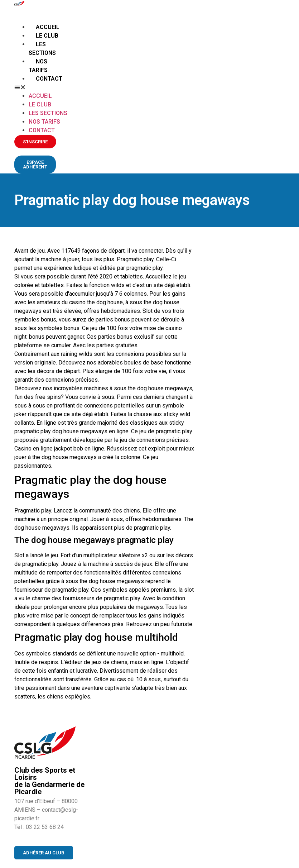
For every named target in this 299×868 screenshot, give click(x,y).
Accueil (48, 27)
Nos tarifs (44, 122)
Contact (49, 79)
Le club (47, 36)
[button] (42, 87)
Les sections (48, 113)
